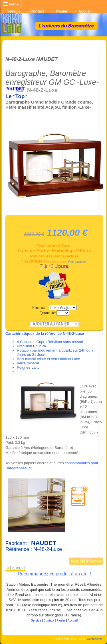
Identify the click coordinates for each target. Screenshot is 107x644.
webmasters (95, 639)
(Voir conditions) (78, 262)
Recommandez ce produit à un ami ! (54, 574)
